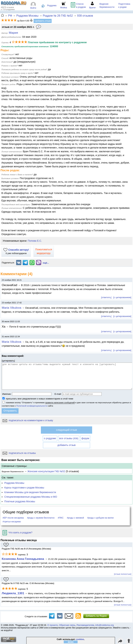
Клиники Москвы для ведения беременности (30, 492)
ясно (71, 642)
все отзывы (69, 438)
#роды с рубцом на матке (101, 518)
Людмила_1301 (13, 593)
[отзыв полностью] (123, 574)
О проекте (52, 625)
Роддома (52, 5)
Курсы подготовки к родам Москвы (24, 488)
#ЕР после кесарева (13, 518)
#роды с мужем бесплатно (41, 518)
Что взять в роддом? (17, 533)
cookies (80, 639)
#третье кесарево (12, 522)
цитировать (8, 361)
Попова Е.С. (35, 241)
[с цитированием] (122, 297)
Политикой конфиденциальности (32, 406)
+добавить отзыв (43, 21)
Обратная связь (67, 625)
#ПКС (61, 518)
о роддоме (50, 438)
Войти (33, 8)
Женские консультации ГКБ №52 (46, 471)
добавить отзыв (67, 445)
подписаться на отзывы (19, 453)
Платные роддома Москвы (20, 501)
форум (85, 438)
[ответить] (106, 297)
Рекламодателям (85, 625)
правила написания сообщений (60, 402)
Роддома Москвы (14, 483)
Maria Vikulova (12, 308)
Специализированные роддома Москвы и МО (31, 497)
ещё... (46, 263)
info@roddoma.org (104, 625)
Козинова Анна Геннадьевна (23, 559)
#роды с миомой (75, 518)
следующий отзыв (66, 430)
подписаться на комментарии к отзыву (28, 420)
